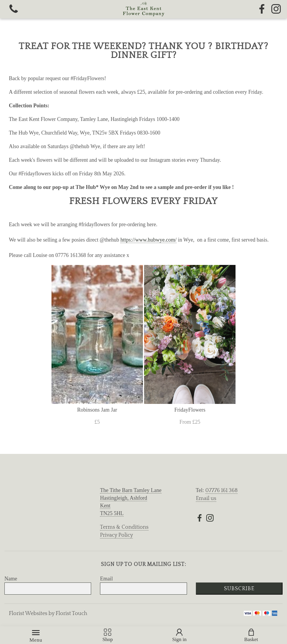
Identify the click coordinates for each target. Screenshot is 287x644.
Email (106, 579)
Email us (206, 499)
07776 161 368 (221, 491)
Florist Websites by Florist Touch (48, 614)
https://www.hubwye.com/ (149, 240)
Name (11, 579)
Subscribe (239, 589)
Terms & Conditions (124, 527)
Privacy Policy (116, 535)
